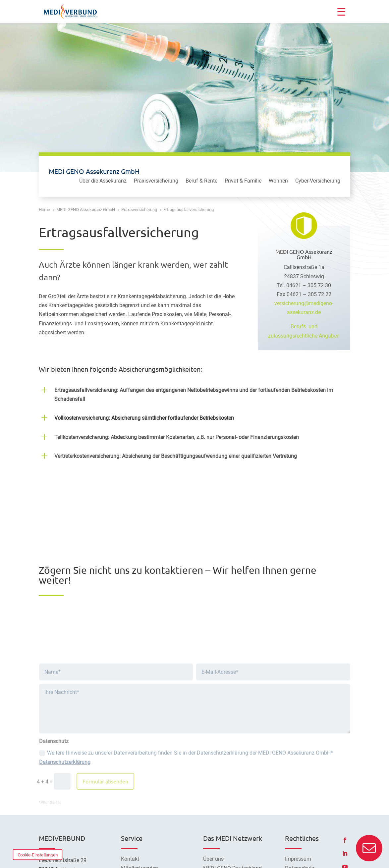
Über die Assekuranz (103, 181)
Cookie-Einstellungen (38, 854)
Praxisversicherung (156, 181)
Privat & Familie (243, 181)
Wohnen (278, 181)
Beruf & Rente (201, 181)
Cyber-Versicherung (318, 181)
